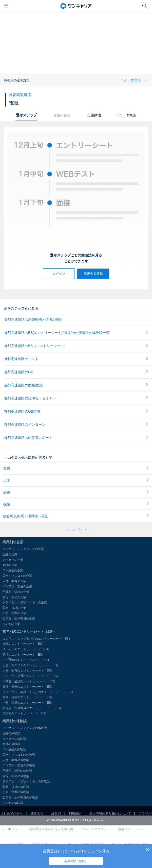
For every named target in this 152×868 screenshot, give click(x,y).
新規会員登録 (93, 274)
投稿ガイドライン (131, 829)
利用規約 (75, 813)
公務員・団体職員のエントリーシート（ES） (33, 708)
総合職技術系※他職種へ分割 (76, 516)
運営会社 (37, 813)
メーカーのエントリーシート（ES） (27, 649)
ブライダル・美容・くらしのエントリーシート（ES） (38, 692)
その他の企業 (11, 624)
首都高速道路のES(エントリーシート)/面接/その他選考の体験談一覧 (76, 333)
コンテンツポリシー (96, 829)
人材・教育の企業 (14, 581)
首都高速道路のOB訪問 (76, 411)
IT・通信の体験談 (14, 749)
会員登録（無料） (76, 861)
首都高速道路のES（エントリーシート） (76, 346)
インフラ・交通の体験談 (19, 765)
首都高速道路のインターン (76, 424)
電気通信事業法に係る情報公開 (51, 829)
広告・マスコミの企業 (17, 576)
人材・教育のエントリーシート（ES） (28, 670)
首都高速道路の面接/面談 (76, 385)
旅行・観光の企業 (14, 597)
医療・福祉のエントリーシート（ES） (28, 697)
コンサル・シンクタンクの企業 (23, 549)
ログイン (59, 274)
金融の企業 (10, 554)
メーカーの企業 (13, 560)
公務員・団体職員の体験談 (20, 797)
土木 (76, 480)
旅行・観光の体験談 (16, 776)
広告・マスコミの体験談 (19, 755)
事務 (76, 468)
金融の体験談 (11, 733)
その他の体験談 (13, 803)
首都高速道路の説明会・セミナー (76, 398)
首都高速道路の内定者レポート (76, 437)
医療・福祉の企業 (14, 608)
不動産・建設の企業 (16, 592)
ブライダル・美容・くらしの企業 (25, 602)
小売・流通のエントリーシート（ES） (28, 703)
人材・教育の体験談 (16, 760)
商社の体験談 (11, 744)
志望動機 (94, 115)
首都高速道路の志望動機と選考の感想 (33, 320)
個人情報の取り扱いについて (110, 813)
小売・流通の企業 (14, 613)
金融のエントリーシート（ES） (24, 644)
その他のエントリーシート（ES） (25, 713)
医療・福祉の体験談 (16, 787)
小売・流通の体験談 (16, 792)
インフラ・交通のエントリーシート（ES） (31, 676)
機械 (76, 504)
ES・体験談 (127, 115)
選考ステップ (26, 115)
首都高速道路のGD (76, 372)
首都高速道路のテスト (76, 359)
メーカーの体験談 (14, 739)
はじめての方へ (12, 813)
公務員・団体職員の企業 (19, 619)
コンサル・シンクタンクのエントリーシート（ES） (37, 639)
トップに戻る (76, 530)
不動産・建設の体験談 (17, 771)
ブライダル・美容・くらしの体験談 (26, 781)
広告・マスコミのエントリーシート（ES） (31, 665)
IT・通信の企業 (13, 570)
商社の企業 (10, 565)
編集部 (56, 813)
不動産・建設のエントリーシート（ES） (30, 681)
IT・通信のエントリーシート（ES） (27, 660)
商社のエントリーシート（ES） (24, 655)
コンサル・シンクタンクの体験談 (25, 728)
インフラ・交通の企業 (17, 586)
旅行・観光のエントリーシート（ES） (28, 687)
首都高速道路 (20, 95)
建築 (76, 492)
